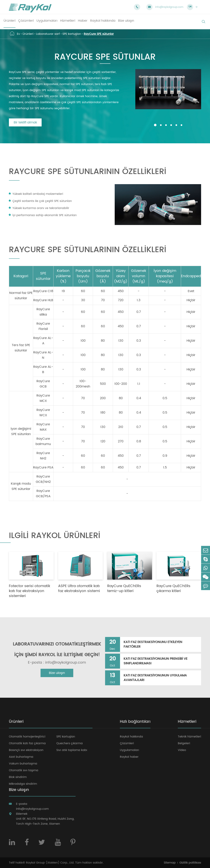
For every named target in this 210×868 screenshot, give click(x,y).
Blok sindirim (18, 777)
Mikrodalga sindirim (23, 784)
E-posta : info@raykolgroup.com (57, 663)
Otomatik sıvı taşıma (24, 770)
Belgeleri (184, 743)
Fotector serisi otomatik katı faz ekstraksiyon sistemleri (30, 591)
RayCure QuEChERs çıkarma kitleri (173, 589)
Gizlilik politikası (190, 863)
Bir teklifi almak (25, 122)
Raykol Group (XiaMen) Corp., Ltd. (50, 863)
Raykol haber (129, 757)
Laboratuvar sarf (48, 34)
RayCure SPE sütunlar (99, 34)
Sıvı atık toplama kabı (72, 750)
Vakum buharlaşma (23, 764)
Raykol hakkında (131, 737)
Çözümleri (127, 743)
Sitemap (170, 863)
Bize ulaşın (57, 673)
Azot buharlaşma (21, 757)
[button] (155, 125)
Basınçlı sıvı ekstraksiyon (26, 750)
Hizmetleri (187, 722)
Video (182, 750)
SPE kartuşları (72, 34)
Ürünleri (28, 34)
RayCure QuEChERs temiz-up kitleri (124, 589)
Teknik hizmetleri (189, 737)
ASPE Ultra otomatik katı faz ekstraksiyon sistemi (79, 589)
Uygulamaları (129, 750)
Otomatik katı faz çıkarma (27, 743)
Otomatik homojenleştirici (27, 737)
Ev (18, 34)
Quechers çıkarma (70, 743)
